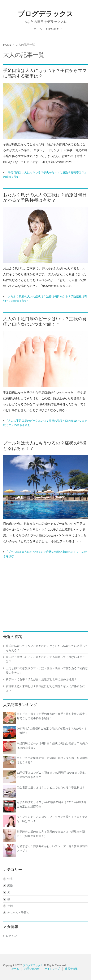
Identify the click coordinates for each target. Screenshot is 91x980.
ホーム (38, 29)
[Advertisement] (45, 597)
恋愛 (10, 886)
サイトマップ (52, 969)
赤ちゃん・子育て (18, 913)
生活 (10, 906)
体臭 (10, 879)
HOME (7, 45)
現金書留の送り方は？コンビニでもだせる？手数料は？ (51, 787)
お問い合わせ (54, 29)
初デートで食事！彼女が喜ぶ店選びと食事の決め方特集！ (41, 679)
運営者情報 (71, 969)
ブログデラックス (45, 14)
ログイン (11, 936)
